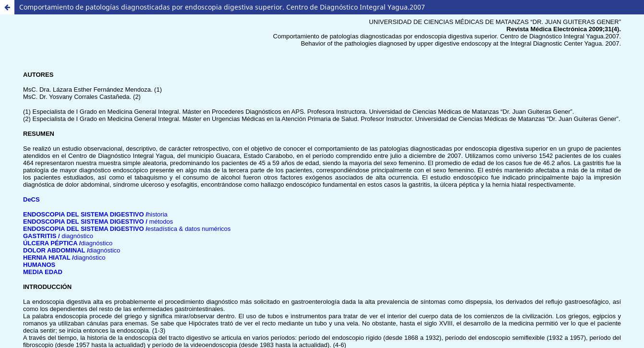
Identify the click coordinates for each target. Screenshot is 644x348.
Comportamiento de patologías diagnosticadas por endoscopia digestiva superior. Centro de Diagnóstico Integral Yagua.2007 (222, 7)
